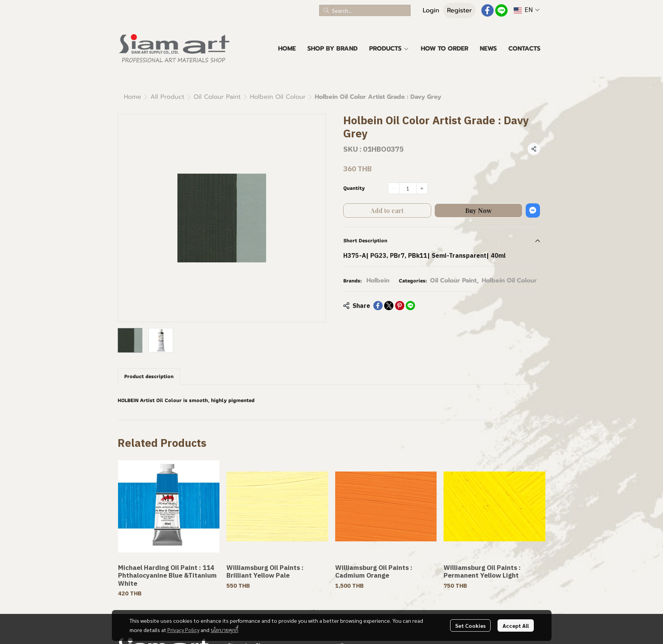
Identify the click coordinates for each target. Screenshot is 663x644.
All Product (167, 97)
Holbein (378, 281)
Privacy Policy (183, 630)
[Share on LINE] (410, 306)
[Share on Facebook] (378, 306)
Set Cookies (470, 625)
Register (459, 10)
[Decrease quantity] (394, 188)
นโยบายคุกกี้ (224, 630)
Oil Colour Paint (217, 97)
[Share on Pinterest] (400, 306)
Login (431, 10)
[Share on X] (389, 306)
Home (132, 97)
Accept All (516, 625)
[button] (365, 10)
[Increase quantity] (422, 188)
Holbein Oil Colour (278, 97)
